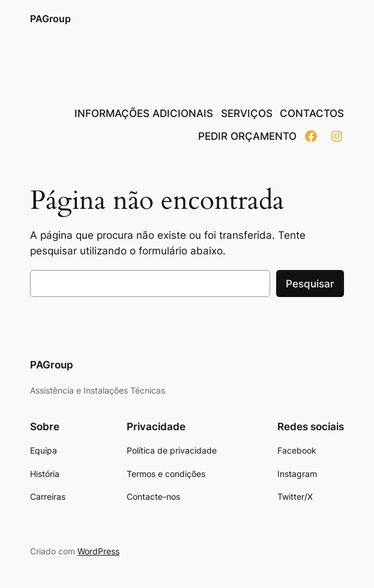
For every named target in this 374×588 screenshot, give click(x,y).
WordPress (98, 551)
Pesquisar (310, 284)
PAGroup (50, 19)
